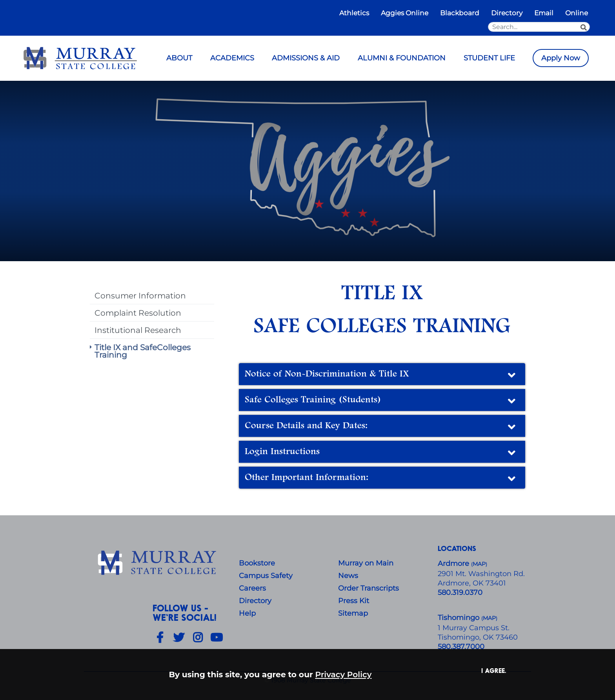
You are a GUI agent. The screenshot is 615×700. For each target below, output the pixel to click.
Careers (252, 588)
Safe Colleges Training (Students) (381, 401)
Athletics (354, 13)
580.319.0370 (460, 593)
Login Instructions (381, 453)
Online (577, 13)
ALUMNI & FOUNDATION (402, 58)
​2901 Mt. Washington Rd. (481, 574)
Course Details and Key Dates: (381, 427)
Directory (507, 13)
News (348, 576)
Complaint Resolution (138, 313)
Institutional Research (138, 330)
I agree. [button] (494, 670)
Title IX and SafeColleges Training (143, 351)
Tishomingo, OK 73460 (478, 637)
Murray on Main (366, 563)
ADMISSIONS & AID (306, 58)
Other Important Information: (381, 479)
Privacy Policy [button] (344, 674)
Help (247, 613)
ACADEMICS (232, 58)
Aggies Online (405, 13)
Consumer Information (140, 295)
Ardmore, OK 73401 (472, 583)
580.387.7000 (461, 647)
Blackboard (460, 13)
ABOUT (179, 58)
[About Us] (158, 563)
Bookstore (257, 563)
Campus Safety (266, 576)
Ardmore (454, 564)
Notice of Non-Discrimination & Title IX (381, 375)
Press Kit (354, 601)
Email (544, 13)
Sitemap (353, 613)
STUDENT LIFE (489, 58)
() (489, 618)
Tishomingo (459, 618)
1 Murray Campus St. (474, 628)
